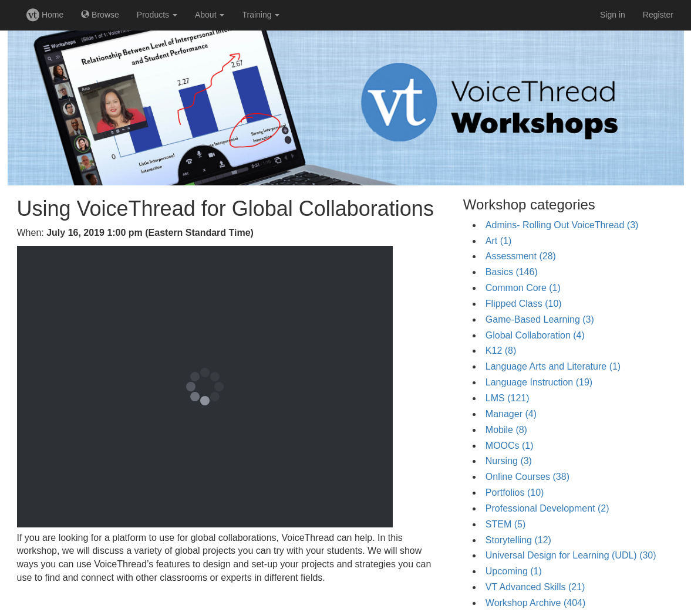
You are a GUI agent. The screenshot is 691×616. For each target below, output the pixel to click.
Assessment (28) (521, 256)
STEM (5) (505, 524)
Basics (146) (512, 272)
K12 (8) (501, 351)
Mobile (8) (506, 430)
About (210, 15)
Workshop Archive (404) (535, 603)
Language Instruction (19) (539, 382)
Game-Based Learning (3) (540, 319)
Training (261, 15)
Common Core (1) (523, 288)
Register (658, 15)
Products (157, 15)
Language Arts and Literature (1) (553, 366)
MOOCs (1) (510, 446)
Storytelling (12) (518, 540)
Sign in (613, 15)
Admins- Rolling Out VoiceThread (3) (562, 225)
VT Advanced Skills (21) (535, 587)
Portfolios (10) (515, 493)
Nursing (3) (509, 461)
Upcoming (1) (514, 571)
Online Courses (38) (527, 477)
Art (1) (498, 241)
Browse (100, 15)
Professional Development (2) (547, 508)
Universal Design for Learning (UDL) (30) (571, 555)
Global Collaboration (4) (535, 335)
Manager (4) (511, 414)
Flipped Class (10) (524, 304)
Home (45, 15)
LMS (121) (508, 398)
